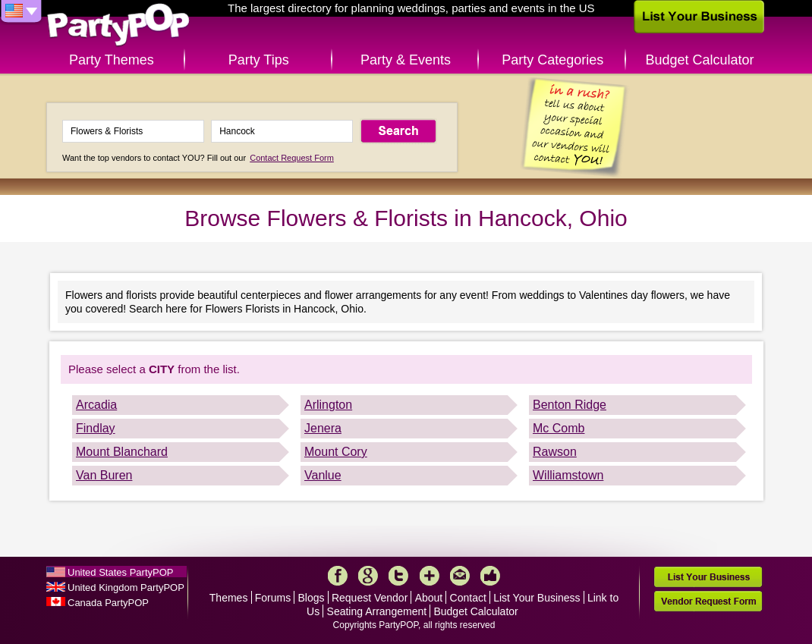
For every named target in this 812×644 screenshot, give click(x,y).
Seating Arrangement (377, 611)
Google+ (368, 576)
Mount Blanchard (122, 452)
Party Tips (259, 60)
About (429, 598)
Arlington (328, 405)
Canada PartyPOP (108, 603)
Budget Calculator (700, 60)
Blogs (312, 598)
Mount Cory (336, 452)
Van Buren (104, 475)
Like (490, 576)
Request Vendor (370, 598)
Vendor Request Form (708, 601)
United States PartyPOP (120, 572)
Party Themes (112, 60)
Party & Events (406, 60)
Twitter (398, 576)
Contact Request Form (292, 158)
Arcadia (96, 405)
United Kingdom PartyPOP (126, 587)
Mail (460, 576)
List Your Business (537, 598)
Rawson (555, 452)
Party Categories (552, 60)
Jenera (323, 428)
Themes (229, 598)
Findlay (96, 428)
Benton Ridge (570, 405)
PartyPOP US (118, 25)
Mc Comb (559, 428)
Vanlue (323, 475)
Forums (273, 598)
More (430, 576)
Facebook (338, 576)
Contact (468, 598)
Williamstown (568, 475)
